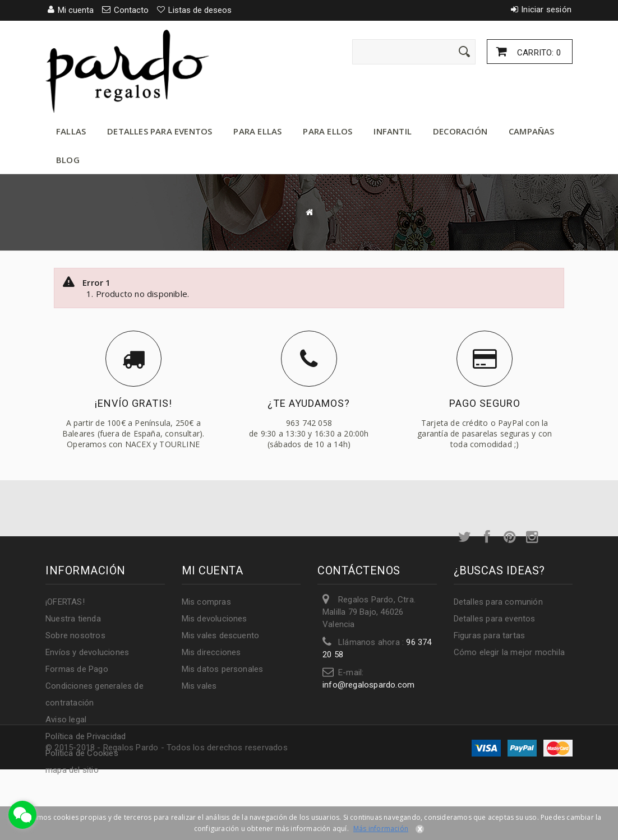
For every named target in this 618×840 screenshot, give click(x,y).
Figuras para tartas (490, 635)
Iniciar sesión (546, 10)
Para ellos (328, 131)
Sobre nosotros (75, 635)
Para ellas (257, 131)
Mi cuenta (213, 570)
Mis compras (206, 602)
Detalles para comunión (498, 602)
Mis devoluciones (215, 619)
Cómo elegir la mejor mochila (509, 652)
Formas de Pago (77, 669)
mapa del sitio (72, 770)
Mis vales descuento (221, 635)
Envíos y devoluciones (87, 652)
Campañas (532, 131)
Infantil (393, 131)
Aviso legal (66, 720)
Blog (68, 160)
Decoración (460, 131)
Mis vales (199, 686)
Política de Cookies (82, 753)
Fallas (71, 131)
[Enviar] (464, 52)
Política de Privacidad (86, 736)
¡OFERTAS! (65, 602)
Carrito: (538, 53)
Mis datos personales (223, 669)
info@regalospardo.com (368, 685)
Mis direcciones (211, 652)
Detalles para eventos (160, 131)
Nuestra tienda (73, 619)
